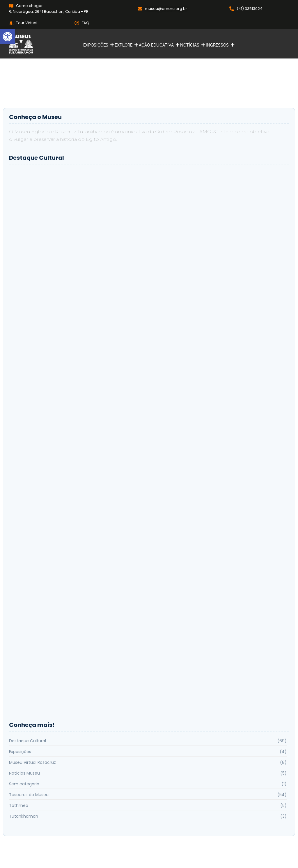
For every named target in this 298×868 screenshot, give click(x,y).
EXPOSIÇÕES (96, 45)
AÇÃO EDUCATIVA (157, 45)
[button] (8, 37)
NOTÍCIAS (190, 45)
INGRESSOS (218, 45)
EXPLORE (124, 45)
